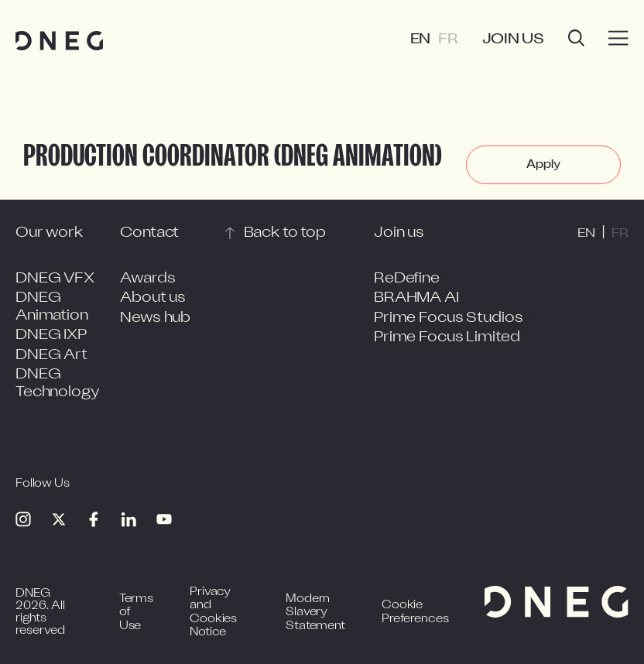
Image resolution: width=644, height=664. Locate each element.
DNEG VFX (55, 279)
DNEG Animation (52, 307)
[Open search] (576, 40)
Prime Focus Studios (448, 318)
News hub (155, 318)
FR (448, 40)
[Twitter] (59, 519)
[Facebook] (94, 519)
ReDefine (407, 279)
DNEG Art (51, 356)
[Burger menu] (618, 39)
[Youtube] (164, 519)
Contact (149, 233)
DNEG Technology (58, 384)
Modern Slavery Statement (315, 613)
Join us (513, 40)
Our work (49, 233)
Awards (147, 279)
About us (153, 298)
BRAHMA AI (416, 298)
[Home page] (59, 41)
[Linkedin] (128, 519)
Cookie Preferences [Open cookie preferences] (415, 613)
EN (421, 40)
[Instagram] (23, 519)
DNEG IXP (51, 335)
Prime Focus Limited (447, 338)
